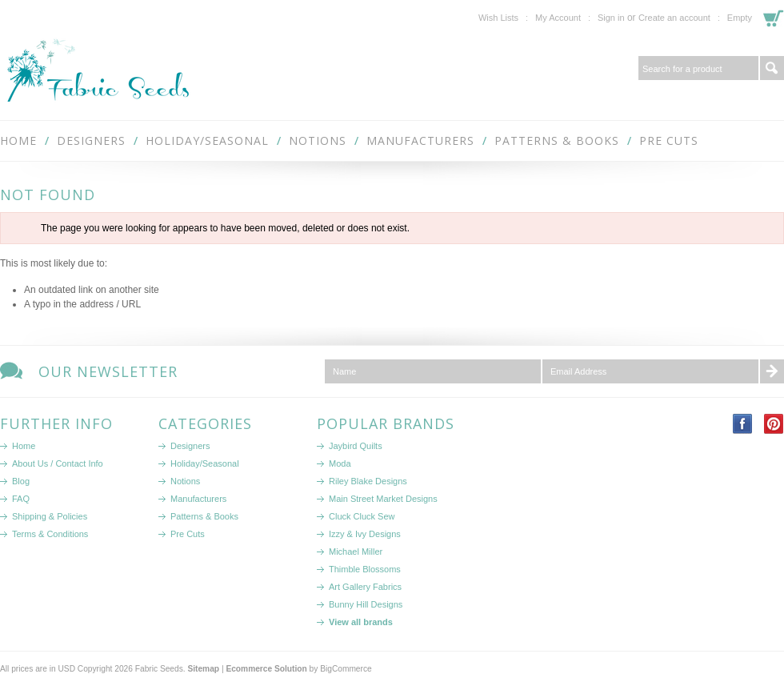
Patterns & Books (557, 140)
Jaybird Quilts (356, 446)
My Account (558, 18)
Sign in (611, 18)
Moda (340, 463)
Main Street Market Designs (383, 499)
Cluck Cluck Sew (362, 516)
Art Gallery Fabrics (365, 587)
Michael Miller (356, 552)
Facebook (743, 424)
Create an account (674, 18)
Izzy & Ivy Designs (365, 534)
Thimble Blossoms (365, 569)
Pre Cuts (669, 140)
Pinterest (774, 424)
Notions (318, 140)
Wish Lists (498, 18)
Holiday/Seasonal (207, 140)
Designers (91, 140)
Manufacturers (420, 140)
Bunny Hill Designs (366, 604)
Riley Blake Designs (368, 481)
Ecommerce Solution (266, 669)
